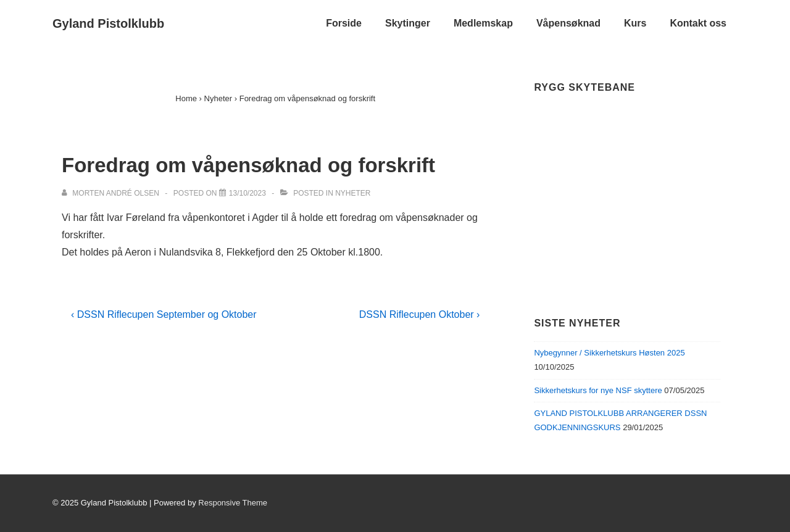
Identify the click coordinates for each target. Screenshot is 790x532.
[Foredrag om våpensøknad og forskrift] (247, 193)
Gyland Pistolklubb (108, 23)
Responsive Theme (233, 503)
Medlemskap (483, 23)
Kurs (635, 23)
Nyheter (353, 193)
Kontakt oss (698, 23)
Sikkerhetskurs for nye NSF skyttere (598, 390)
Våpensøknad (568, 23)
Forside (344, 23)
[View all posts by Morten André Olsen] (111, 193)
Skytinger (408, 23)
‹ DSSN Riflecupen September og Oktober (164, 314)
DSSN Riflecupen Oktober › (420, 314)
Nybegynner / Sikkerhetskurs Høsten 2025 (609, 353)
